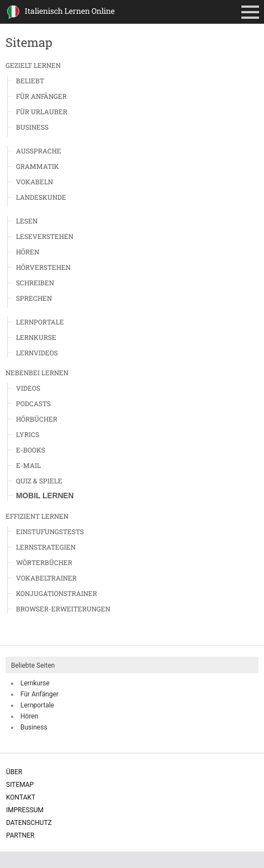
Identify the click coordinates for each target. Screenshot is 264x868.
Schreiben (35, 283)
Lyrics (28, 434)
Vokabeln (34, 182)
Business (32, 127)
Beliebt (30, 81)
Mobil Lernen (45, 496)
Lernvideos (37, 353)
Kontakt (21, 797)
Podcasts (33, 403)
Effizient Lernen (37, 516)
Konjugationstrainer (56, 593)
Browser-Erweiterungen (63, 609)
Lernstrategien (46, 547)
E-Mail (28, 465)
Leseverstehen (45, 236)
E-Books (31, 450)
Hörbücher (37, 419)
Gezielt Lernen (33, 65)
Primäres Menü (252, 13)
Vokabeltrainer (46, 578)
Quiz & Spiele (39, 481)
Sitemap (20, 785)
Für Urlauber (42, 111)
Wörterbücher (44, 562)
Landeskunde (41, 197)
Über (14, 772)
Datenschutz (29, 823)
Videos (28, 388)
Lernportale (40, 322)
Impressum (25, 810)
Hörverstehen (43, 267)
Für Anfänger (41, 96)
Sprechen (34, 298)
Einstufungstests (50, 531)
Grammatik (37, 166)
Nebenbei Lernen (37, 372)
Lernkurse (36, 337)
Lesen (27, 221)
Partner (20, 835)
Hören (28, 252)
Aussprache (39, 151)
